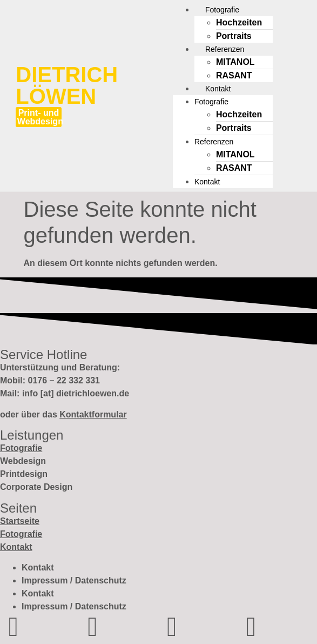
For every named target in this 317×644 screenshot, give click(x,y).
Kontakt (207, 182)
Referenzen (214, 142)
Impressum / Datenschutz (74, 580)
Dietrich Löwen (67, 85)
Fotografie (211, 102)
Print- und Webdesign (40, 117)
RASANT (234, 75)
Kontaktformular (93, 414)
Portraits (234, 36)
